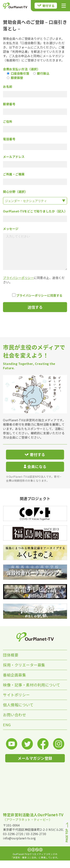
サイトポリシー (16, 702)
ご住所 (8, 122)
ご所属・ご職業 (14, 174)
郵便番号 (9, 104)
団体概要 (11, 662)
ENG (7, 732)
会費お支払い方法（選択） (21, 69)
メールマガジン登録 (35, 766)
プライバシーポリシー (18, 285)
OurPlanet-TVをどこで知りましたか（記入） (35, 211)
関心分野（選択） (15, 192)
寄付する (46, 6)
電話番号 (9, 139)
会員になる (35, 474)
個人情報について (18, 712)
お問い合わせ (14, 722)
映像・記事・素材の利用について (32, 692)
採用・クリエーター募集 (24, 672)
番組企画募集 (14, 682)
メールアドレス (14, 157)
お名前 (8, 87)
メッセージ (11, 229)
